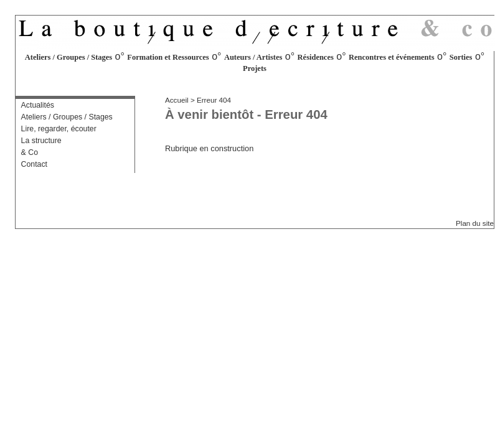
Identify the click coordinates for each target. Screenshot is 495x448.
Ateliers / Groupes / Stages (68, 57)
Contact (34, 164)
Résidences (316, 57)
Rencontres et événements (392, 57)
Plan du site (475, 223)
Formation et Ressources (168, 57)
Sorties (461, 57)
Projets (255, 68)
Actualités (38, 105)
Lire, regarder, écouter (59, 129)
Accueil (177, 100)
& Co (30, 152)
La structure (41, 141)
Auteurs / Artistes (253, 57)
